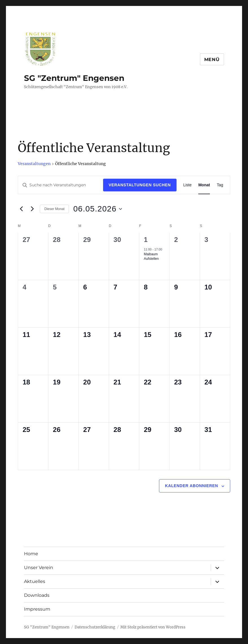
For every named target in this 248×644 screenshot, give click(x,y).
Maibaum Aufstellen (151, 257)
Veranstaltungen (34, 164)
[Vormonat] (21, 209)
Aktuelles (35, 581)
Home (31, 554)
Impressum (37, 609)
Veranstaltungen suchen (140, 185)
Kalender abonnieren (192, 486)
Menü (212, 60)
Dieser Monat (54, 209)
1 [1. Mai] (146, 240)
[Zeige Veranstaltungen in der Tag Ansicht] (220, 185)
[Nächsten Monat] (32, 209)
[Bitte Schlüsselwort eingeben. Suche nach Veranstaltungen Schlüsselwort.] (61, 185)
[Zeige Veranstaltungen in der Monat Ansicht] (204, 185)
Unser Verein (39, 568)
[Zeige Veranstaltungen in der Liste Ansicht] (188, 185)
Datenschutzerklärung (95, 627)
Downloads (37, 595)
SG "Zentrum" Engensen (74, 78)
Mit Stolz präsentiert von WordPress (153, 627)
